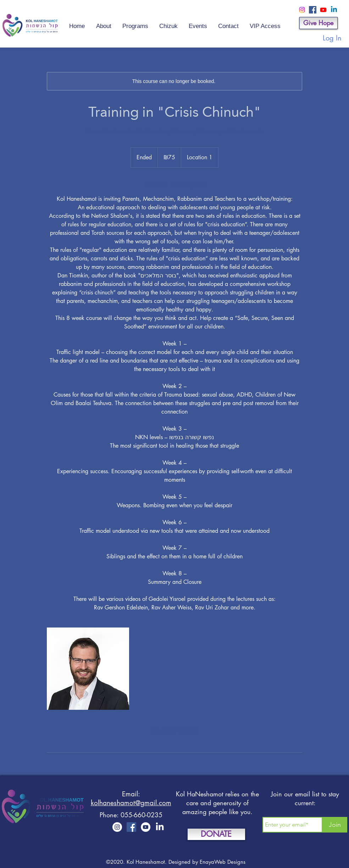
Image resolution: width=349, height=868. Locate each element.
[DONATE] (216, 834)
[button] (198, 23)
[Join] (335, 825)
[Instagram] (302, 10)
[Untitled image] (88, 669)
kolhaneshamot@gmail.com (131, 803)
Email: (131, 794)
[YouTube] (146, 827)
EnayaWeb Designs (223, 862)
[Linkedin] (334, 10)
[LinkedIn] (160, 827)
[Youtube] (323, 10)
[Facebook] (313, 10)
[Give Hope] (318, 23)
